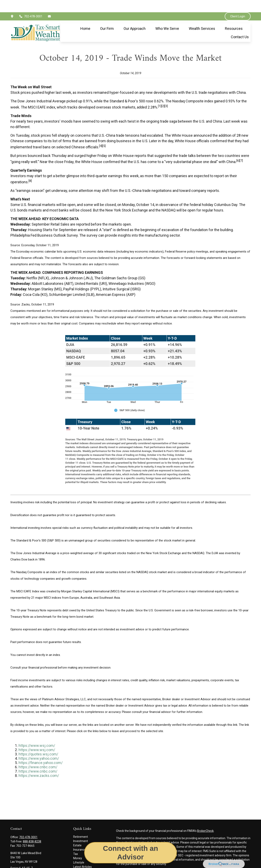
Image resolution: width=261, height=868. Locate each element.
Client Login (238, 4)
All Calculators (82, 863)
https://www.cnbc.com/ (38, 755)
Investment (81, 829)
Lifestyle (79, 850)
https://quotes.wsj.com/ (38, 742)
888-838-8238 (32, 829)
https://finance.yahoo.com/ (41, 750)
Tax (76, 842)
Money (78, 846)
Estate (77, 833)
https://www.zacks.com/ (39, 763)
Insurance (80, 837)
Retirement (81, 824)
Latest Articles (82, 855)
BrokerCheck (205, 819)
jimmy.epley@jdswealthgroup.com (33, 863)
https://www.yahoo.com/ (39, 746)
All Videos (80, 859)
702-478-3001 (31, 4)
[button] (85, 16)
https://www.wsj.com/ (37, 733)
